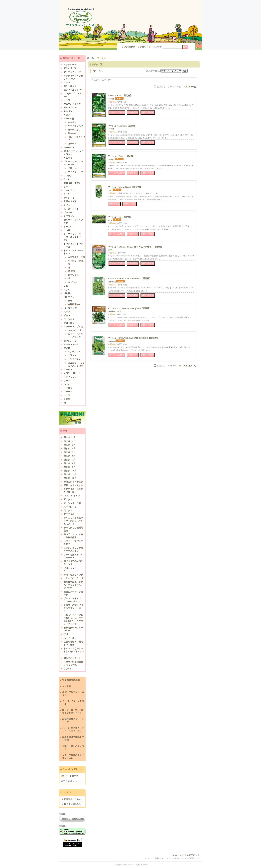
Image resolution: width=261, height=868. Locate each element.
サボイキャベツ (75, 126)
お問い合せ (145, 47)
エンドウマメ (74, 359)
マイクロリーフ (75, 172)
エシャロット (70, 86)
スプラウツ (69, 216)
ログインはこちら (73, 804)
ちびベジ (68, 669)
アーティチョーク (72, 72)
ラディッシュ (70, 377)
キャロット (69, 148)
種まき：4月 (70, 448)
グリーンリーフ (75, 168)
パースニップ (70, 308)
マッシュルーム (71, 344)
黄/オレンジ (73, 275)
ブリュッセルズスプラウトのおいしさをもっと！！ (73, 521)
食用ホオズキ (70, 201)
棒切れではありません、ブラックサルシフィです (73, 585)
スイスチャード (71, 209)
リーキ (67, 381)
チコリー (68, 230)
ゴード (67, 187)
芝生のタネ (69, 514)
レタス (67, 395)
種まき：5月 (70, 452)
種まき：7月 (70, 460)
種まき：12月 (70, 478)
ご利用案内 (130, 47)
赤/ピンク (72, 282)
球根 (66, 634)
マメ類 (67, 348)
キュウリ (68, 158)
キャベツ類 (69, 119)
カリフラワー (70, 107)
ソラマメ (72, 355)
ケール (67, 179)
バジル (67, 290)
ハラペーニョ (70, 638)
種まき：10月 (70, 471)
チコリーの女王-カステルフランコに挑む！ (74, 608)
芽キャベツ (73, 133)
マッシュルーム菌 (72, 503)
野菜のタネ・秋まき (73, 485)
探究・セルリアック (73, 575)
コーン (67, 194)
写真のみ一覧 (190, 87)
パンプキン (69, 297)
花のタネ (68, 510)
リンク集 (67, 686)
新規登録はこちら (73, 799)
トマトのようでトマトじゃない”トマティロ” (74, 651)
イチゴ (67, 82)
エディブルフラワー (73, 90)
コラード (72, 144)
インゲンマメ (74, 352)
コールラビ (69, 190)
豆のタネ (68, 500)
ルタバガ (68, 384)
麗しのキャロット (72, 658)
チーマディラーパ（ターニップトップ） (72, 237)
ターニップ (69, 227)
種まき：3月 (70, 445)
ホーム (90, 58)
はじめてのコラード (73, 578)
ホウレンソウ (70, 341)
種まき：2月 (70, 441)
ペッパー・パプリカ (73, 327)
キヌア (67, 115)
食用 (70, 301)
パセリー (68, 293)
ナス (66, 286)
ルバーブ (68, 392)
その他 (67, 399)
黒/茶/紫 (72, 271)
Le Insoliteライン (72, 496)
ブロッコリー (70, 323)
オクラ (67, 100)
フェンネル (69, 319)
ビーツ (67, 315)
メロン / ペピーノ (72, 373)
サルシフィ (69, 198)
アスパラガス (70, 68)
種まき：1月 (70, 437)
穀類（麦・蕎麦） (72, 183)
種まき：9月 (70, 467)
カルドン (68, 111)
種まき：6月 (70, 456)
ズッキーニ (69, 213)
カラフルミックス (76, 257)
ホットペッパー (75, 330)
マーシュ (68, 369)
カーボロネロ (74, 130)
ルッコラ (68, 388)
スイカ (67, 205)
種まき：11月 (70, 474)
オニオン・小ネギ (72, 104)
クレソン (68, 176)
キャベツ (72, 122)
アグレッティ (70, 65)
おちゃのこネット (191, 855)
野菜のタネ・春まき (73, 482)
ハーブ (67, 312)
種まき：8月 (70, 463)
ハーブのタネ (70, 507)
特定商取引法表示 (71, 680)
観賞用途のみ (74, 304)
